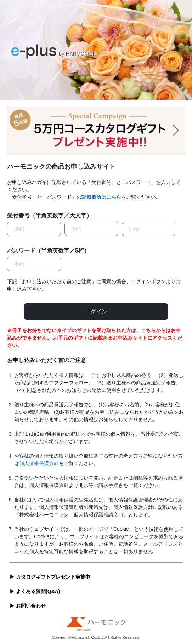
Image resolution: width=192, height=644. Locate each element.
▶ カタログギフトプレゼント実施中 (50, 577)
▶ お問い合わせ (28, 606)
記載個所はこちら (101, 197)
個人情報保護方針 (39, 463)
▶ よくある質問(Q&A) (35, 591)
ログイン (96, 311)
